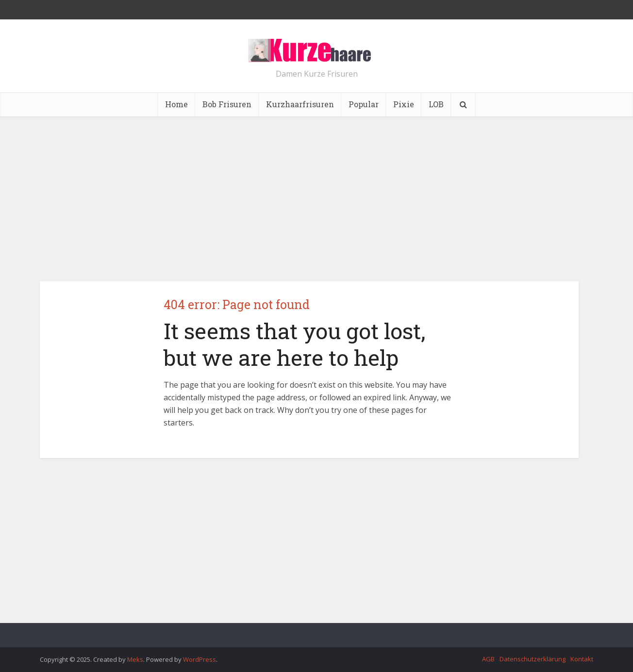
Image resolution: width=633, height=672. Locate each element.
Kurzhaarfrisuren (300, 104)
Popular (364, 104)
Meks (135, 659)
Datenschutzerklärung (533, 659)
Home (176, 104)
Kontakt (582, 659)
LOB (436, 104)
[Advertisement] (316, 199)
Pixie (404, 104)
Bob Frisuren (227, 104)
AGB (488, 659)
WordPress (200, 659)
